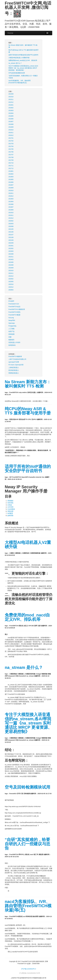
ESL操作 (11, 301)
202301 (11, 246)
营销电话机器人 (14, 373)
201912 (11, 218)
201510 (11, 97)
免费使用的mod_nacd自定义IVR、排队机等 (23, 60)
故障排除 (10, 516)
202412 (11, 276)
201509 (11, 94)
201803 (11, 177)
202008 (11, 226)
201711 (11, 166)
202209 (11, 243)
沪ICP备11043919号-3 (28, 969)
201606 (11, 119)
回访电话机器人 (14, 370)
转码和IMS (12, 345)
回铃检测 (11, 334)
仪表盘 (10, 505)
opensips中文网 (14, 362)
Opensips (12, 323)
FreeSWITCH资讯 (14, 312)
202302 (11, 248)
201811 (11, 193)
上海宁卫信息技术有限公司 (17, 359)
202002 (11, 221)
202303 (11, 251)
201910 (11, 213)
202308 (11, 254)
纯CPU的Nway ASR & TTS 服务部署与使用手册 (24, 51)
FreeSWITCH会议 (14, 307)
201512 (11, 102)
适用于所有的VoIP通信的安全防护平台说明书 (23, 55)
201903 (11, 199)
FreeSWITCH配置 (14, 315)
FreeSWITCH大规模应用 (17, 309)
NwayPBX (12, 320)
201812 (11, 196)
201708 (11, 157)
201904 (11, 202)
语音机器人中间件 (14, 342)
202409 (11, 268)
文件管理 (10, 507)
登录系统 (10, 503)
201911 (11, 215)
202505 (11, 282)
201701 (11, 138)
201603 (11, 110)
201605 (11, 116)
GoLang (11, 318)
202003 (11, 224)
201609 (11, 127)
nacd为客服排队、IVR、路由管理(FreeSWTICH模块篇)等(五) (19, 82)
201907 (11, 207)
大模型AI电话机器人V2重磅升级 (19, 58)
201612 (11, 135)
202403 (11, 259)
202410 (11, 270)
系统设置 (10, 511)
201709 (11, 160)
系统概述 (10, 501)
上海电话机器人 (14, 367)
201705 (11, 149)
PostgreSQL (13, 326)
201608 (11, 124)
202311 (11, 257)
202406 (11, 262)
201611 (11, 133)
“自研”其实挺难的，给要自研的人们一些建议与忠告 (23, 77)
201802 (11, 174)
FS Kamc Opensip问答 (16, 365)
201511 (11, 99)
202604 (11, 290)
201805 (11, 179)
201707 (11, 155)
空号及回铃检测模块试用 (17, 73)
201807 (11, 185)
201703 (11, 144)
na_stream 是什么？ (15, 63)
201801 (11, 171)
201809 (11, 188)
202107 (11, 235)
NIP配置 (10, 513)
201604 (11, 113)
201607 (11, 122)
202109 (11, 240)
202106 (11, 232)
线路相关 (11, 340)
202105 (11, 229)
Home (10, 33)
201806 (11, 182)
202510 (11, 284)
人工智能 (11, 329)
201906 (11, 204)
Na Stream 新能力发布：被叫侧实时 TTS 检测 (23, 46)
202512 (11, 287)
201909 (11, 210)
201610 (11, 130)
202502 (11, 279)
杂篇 (10, 337)
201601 (11, 105)
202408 (11, 265)
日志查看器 (11, 509)
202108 (11, 237)
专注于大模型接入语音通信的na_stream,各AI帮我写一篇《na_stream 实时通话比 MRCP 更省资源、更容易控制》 (23, 68)
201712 (11, 168)
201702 (11, 141)
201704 (11, 146)
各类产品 (11, 331)
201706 (11, 152)
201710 (11, 163)
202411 (11, 273)
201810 (11, 190)
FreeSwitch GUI (14, 304)
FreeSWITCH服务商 (15, 356)
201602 (11, 108)
